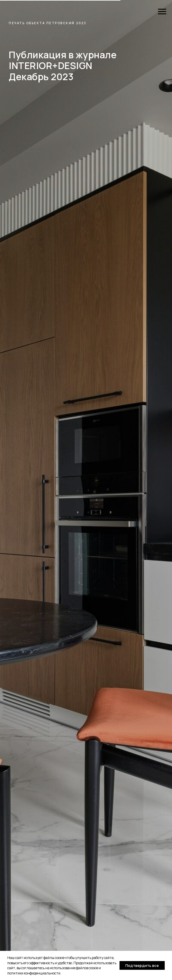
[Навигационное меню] (162, 12)
